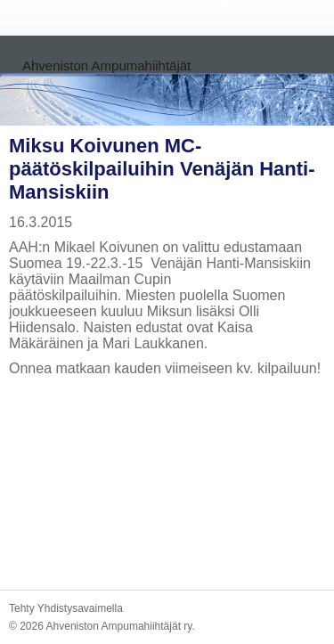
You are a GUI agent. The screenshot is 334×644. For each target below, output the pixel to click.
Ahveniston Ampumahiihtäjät (106, 65)
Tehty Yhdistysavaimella (66, 608)
